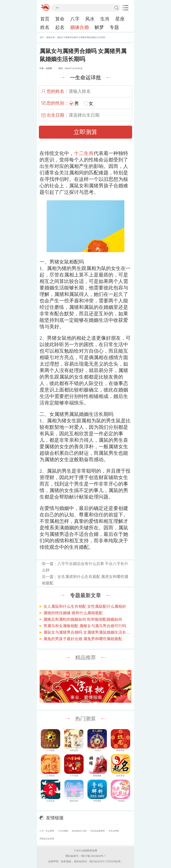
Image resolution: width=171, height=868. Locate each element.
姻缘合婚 (80, 27)
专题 (114, 27)
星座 (120, 19)
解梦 (99, 27)
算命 (60, 19)
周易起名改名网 (47, 839)
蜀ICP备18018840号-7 (93, 856)
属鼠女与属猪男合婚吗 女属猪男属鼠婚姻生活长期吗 (87, 632)
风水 (90, 19)
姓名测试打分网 (79, 831)
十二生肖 (84, 153)
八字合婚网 (63, 831)
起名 (60, 27)
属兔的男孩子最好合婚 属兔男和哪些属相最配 (83, 639)
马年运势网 (114, 831)
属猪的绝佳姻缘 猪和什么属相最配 (73, 613)
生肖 (105, 19)
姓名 (45, 27)
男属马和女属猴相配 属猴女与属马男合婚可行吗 (85, 626)
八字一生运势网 (47, 831)
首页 (45, 19)
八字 (75, 19)
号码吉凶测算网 (97, 831)
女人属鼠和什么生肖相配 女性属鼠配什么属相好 (85, 606)
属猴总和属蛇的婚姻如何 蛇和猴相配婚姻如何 (83, 619)
